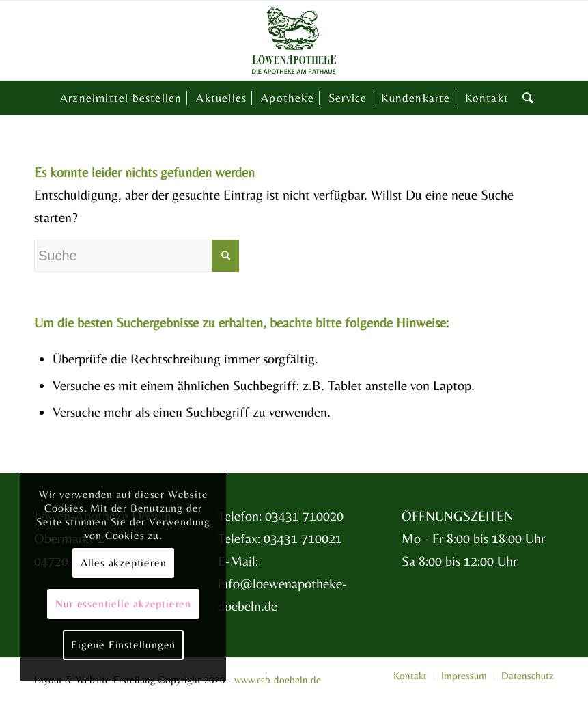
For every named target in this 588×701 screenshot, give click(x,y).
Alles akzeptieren (124, 563)
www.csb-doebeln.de (278, 679)
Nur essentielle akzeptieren (123, 604)
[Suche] (525, 98)
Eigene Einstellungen (123, 645)
